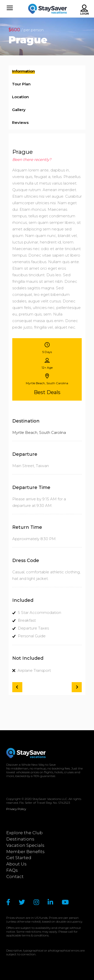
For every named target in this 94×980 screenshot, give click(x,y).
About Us (16, 864)
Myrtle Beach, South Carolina (39, 432)
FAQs (12, 870)
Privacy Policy (16, 809)
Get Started (19, 858)
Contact (15, 877)
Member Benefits (25, 852)
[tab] (47, 72)
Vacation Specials (25, 845)
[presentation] (23, 72)
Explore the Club (24, 833)
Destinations (20, 839)
